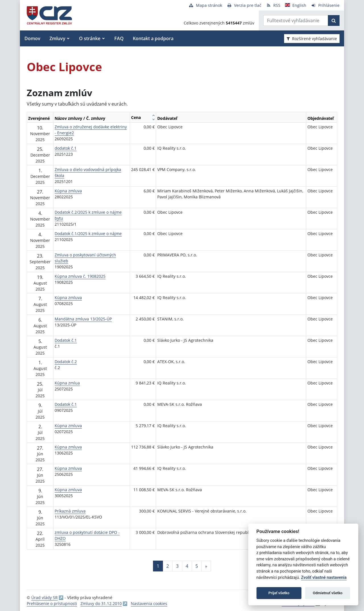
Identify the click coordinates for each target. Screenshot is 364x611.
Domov (32, 38)
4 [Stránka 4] (187, 566)
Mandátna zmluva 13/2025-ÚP (83, 319)
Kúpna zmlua (67, 383)
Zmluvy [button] (57, 38)
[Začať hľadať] (334, 20)
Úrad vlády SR (45, 597)
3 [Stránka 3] (177, 566)
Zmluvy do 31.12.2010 (101, 603)
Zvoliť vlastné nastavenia (324, 578)
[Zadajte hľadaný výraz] (296, 20)
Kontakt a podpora (153, 38)
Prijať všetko (279, 593)
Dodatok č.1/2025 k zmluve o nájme (88, 234)
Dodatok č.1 (66, 340)
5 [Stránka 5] (197, 566)
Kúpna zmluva (68, 191)
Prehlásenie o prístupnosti (52, 603)
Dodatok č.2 (66, 362)
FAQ (119, 38)
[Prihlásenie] (325, 5)
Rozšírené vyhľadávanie (312, 39)
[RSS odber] (273, 5)
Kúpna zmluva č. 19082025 (80, 276)
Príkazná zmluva (70, 511)
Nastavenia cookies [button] (149, 603)
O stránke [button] (90, 38)
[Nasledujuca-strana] (206, 566)
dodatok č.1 (66, 148)
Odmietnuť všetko (328, 593)
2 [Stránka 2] (168, 566)
